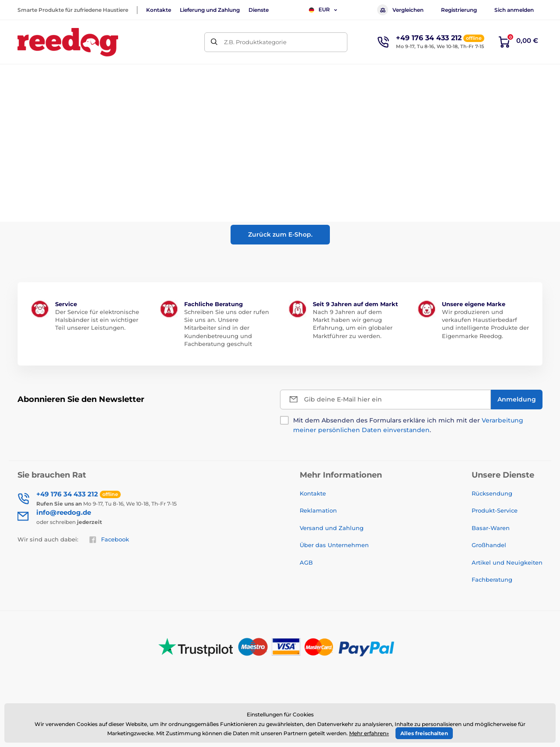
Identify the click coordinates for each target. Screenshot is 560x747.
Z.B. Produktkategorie (255, 42)
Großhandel (489, 545)
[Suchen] (214, 42)
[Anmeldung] (517, 400)
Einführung (32, 103)
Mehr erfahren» (369, 733)
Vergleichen (400, 10)
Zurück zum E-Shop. (280, 234)
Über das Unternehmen (334, 545)
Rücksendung (492, 493)
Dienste (259, 10)
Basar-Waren (491, 528)
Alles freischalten (424, 733)
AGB (306, 562)
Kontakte (159, 10)
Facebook (109, 540)
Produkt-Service (495, 510)
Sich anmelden (514, 10)
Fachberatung (492, 579)
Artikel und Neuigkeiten (507, 562)
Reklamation (318, 510)
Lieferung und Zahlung (210, 10)
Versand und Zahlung (332, 528)
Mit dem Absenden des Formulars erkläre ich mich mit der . (408, 425)
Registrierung (459, 10)
